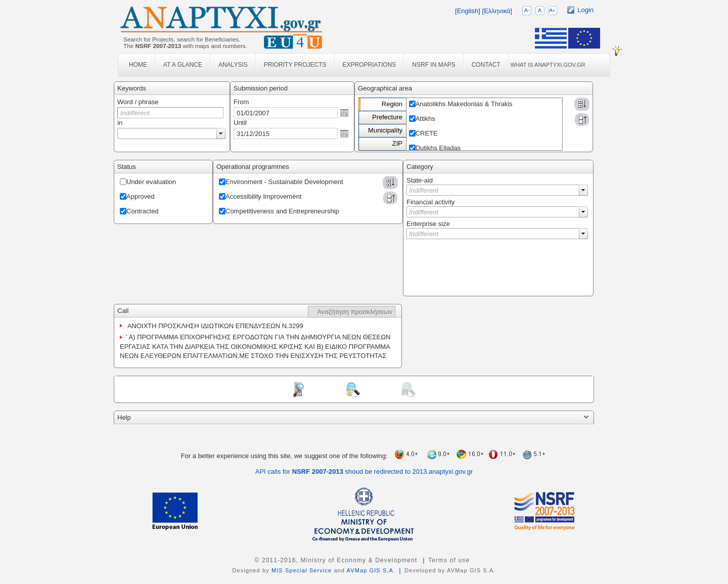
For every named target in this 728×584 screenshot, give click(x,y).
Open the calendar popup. (344, 113)
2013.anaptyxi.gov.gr (443, 471)
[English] (468, 11)
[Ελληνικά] (497, 11)
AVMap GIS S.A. (371, 570)
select (221, 133)
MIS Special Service (302, 570)
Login (585, 10)
